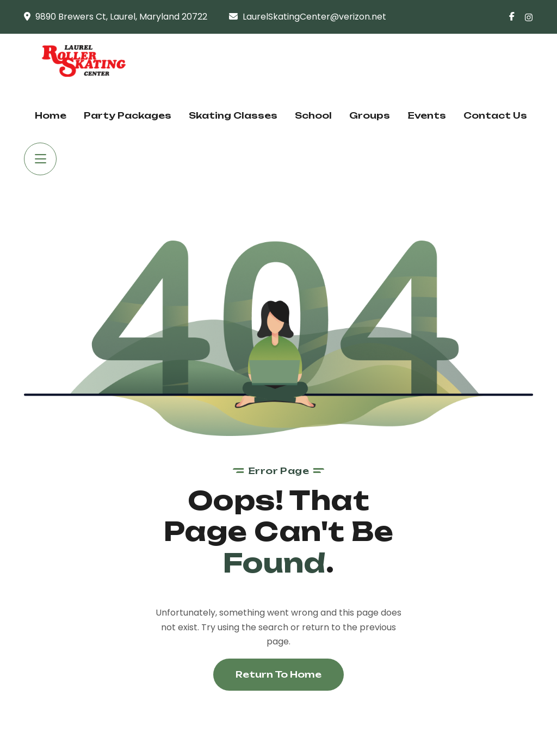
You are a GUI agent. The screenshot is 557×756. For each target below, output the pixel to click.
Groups (370, 115)
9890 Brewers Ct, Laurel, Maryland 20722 (121, 17)
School (313, 115)
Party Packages (128, 115)
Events (427, 115)
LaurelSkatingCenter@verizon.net (314, 17)
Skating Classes (233, 115)
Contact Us (495, 115)
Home (51, 115)
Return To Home (278, 674)
